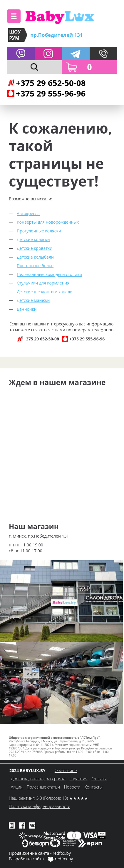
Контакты (94, 787)
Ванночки (27, 309)
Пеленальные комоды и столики (49, 274)
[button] (14, 16)
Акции (17, 787)
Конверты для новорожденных (48, 222)
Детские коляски (33, 239)
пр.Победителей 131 (56, 35)
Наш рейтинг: (22, 798)
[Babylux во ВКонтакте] (32, 825)
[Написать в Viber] (21, 54)
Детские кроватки (35, 248)
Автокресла (28, 213)
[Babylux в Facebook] (22, 825)
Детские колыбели (35, 257)
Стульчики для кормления (43, 283)
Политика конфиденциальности (40, 806)
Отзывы (99, 779)
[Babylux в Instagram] (48, 54)
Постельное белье (35, 266)
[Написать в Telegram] (76, 54)
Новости (72, 787)
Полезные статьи (43, 787)
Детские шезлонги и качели (45, 292)
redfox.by (62, 853)
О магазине (66, 770)
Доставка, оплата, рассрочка (38, 779)
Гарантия (79, 779)
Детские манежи (33, 300)
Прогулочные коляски (39, 231)
